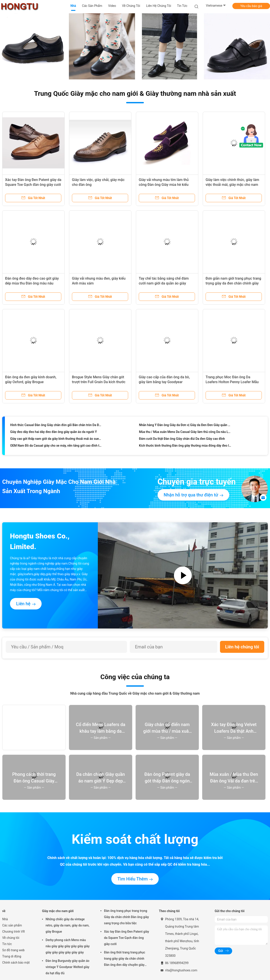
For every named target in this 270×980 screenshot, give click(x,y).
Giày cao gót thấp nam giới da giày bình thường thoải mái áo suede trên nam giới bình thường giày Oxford (56, 440)
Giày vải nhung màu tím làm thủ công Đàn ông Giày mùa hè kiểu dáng (164, 185)
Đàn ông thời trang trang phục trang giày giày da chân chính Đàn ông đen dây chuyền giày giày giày (125, 959)
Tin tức (7, 944)
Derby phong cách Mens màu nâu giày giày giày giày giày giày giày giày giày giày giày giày (68, 946)
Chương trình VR (13, 932)
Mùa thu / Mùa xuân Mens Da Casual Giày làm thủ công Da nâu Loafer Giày (185, 433)
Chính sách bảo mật (16, 963)
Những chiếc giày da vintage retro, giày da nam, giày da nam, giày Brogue (67, 925)
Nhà (5, 919)
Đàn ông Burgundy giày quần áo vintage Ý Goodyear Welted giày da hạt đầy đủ (67, 967)
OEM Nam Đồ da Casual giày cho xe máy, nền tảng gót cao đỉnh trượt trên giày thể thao (56, 447)
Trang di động (12, 956)
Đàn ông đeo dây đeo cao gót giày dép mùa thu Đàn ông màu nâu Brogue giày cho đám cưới (32, 283)
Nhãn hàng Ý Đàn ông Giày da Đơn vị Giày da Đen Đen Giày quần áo (185, 426)
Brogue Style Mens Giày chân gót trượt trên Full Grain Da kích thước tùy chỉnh (99, 382)
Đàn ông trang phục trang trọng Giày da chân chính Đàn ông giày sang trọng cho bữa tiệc (126, 917)
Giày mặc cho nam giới (58, 911)
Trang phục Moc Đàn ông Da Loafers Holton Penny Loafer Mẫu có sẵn (232, 382)
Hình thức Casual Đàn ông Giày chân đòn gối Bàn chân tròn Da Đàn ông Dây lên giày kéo (56, 426)
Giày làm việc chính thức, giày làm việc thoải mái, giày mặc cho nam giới (232, 185)
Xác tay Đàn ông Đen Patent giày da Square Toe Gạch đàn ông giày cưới (126, 938)
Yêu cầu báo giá (251, 6)
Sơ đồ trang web (13, 950)
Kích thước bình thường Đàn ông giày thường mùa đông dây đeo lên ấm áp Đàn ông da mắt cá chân (185, 447)
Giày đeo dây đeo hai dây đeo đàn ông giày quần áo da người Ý (53, 433)
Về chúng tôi (11, 938)
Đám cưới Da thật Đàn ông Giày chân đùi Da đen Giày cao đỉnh (182, 440)
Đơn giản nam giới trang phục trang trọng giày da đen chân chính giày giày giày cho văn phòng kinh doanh (234, 283)
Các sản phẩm (12, 925)
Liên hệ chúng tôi (242, 647)
